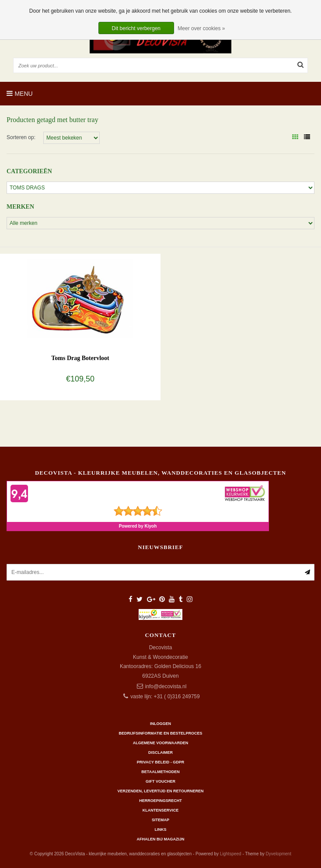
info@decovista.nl (166, 686)
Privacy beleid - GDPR (161, 762)
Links (161, 829)
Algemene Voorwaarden (160, 743)
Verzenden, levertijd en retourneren (161, 791)
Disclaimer (160, 752)
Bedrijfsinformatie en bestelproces (161, 733)
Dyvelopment (279, 854)
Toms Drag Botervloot (80, 358)
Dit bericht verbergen (136, 28)
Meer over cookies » (201, 28)
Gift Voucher (160, 781)
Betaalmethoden (160, 772)
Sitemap (160, 820)
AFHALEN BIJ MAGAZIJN (160, 839)
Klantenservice (160, 810)
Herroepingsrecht (160, 801)
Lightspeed (231, 854)
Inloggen (160, 724)
